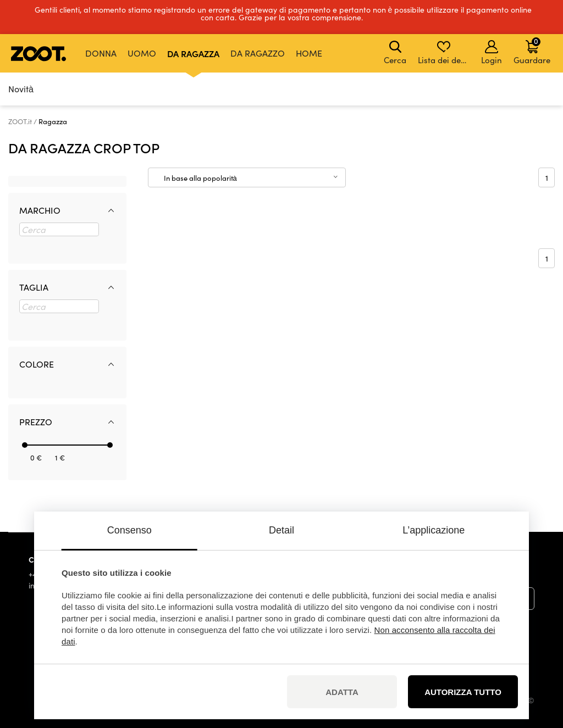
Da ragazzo (258, 53)
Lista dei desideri (445, 53)
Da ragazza (193, 53)
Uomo (142, 53)
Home (309, 53)
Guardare (532, 51)
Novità (21, 89)
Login (492, 53)
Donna (101, 53)
